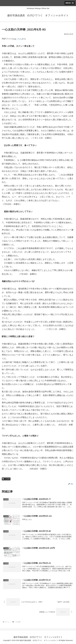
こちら (19, 39)
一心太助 (6, 479)
